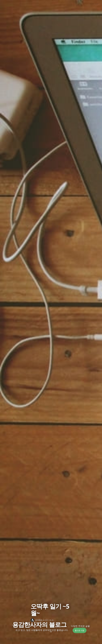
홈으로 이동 (80, 630)
